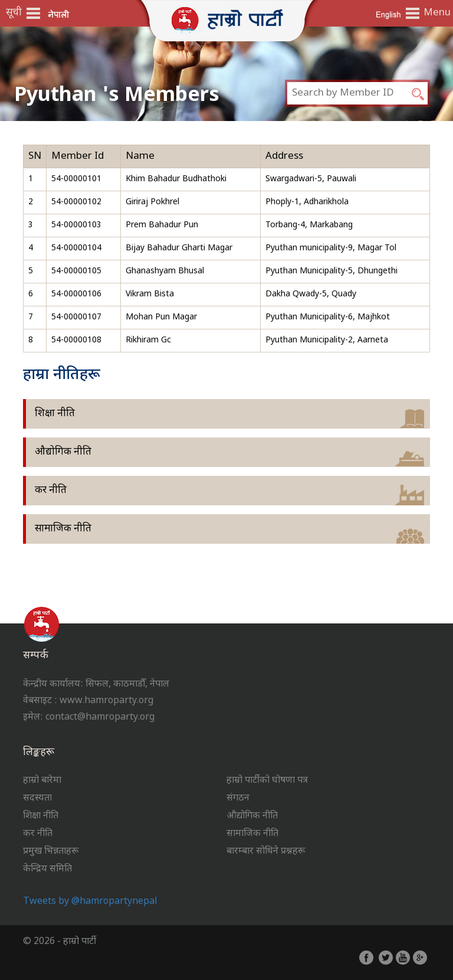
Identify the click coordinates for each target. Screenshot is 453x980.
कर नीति (51, 491)
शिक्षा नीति (55, 414)
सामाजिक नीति (63, 529)
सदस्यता (37, 798)
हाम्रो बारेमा (42, 781)
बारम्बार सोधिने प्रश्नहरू (266, 852)
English (388, 14)
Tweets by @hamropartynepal (90, 902)
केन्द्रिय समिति (47, 869)
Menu (435, 13)
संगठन (238, 798)
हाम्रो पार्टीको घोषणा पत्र (267, 781)
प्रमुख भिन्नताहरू (51, 852)
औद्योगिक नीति (63, 452)
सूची (14, 13)
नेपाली (59, 14)
